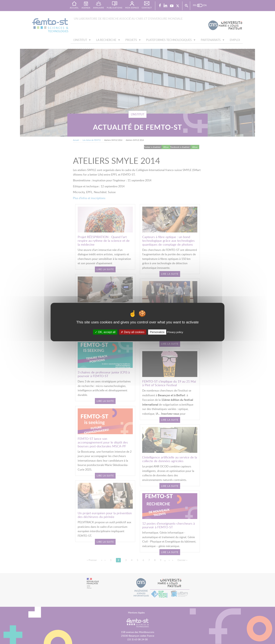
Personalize (157, 332)
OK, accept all (105, 332)
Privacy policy (175, 332)
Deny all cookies (133, 332)
